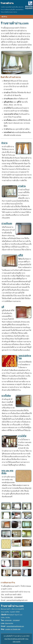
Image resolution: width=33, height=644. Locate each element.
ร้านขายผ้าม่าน (7, 3)
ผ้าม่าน (4, 143)
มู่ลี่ (3, 307)
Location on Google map (13, 629)
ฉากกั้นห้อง (6, 396)
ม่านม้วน (22, 186)
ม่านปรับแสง (7, 223)
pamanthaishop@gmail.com (15, 626)
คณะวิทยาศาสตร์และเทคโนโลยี (14, 639)
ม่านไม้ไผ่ (22, 436)
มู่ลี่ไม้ (21, 255)
